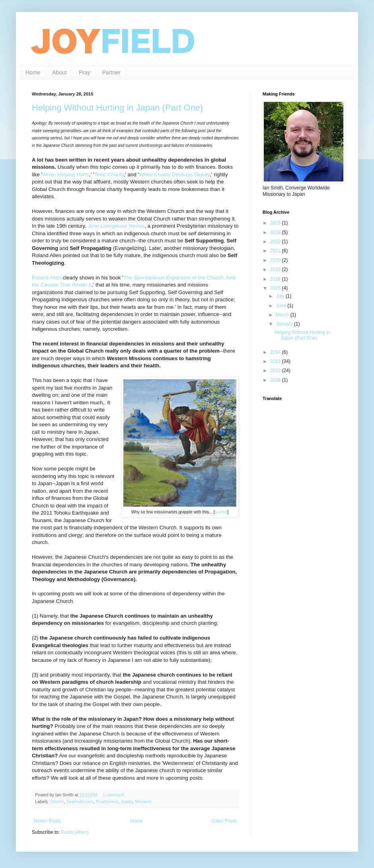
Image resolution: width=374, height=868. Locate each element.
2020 (276, 260)
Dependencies (80, 802)
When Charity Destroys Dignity (174, 175)
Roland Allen (47, 278)
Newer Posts (47, 821)
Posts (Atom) (75, 832)
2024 (276, 232)
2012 (276, 371)
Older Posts (224, 821)
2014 (276, 352)
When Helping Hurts (66, 175)
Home (33, 72)
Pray (85, 72)
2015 (276, 288)
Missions (143, 802)
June (281, 306)
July (281, 296)
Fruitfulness (107, 802)
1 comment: (114, 795)
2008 (276, 380)
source (221, 512)
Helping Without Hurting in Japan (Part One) (117, 108)
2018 (276, 279)
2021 (276, 251)
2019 (276, 269)
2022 (276, 242)
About (59, 72)
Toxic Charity (109, 175)
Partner (111, 72)
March (283, 315)
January (285, 324)
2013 (276, 361)
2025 (276, 223)
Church (57, 802)
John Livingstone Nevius (116, 226)
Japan (126, 802)
